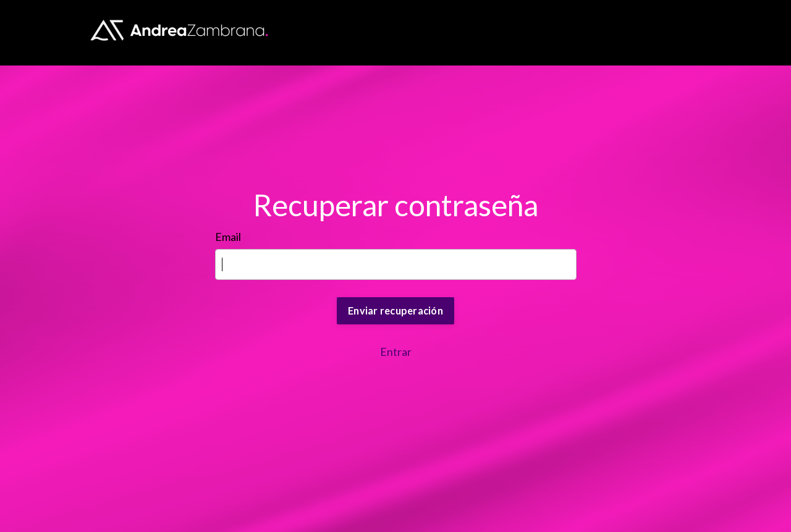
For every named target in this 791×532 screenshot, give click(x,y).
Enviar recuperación (395, 310)
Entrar (396, 352)
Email (228, 237)
